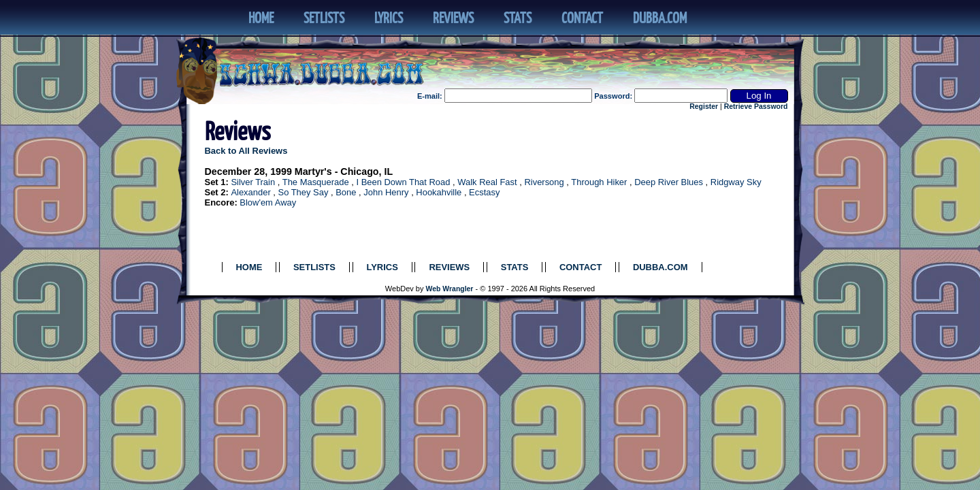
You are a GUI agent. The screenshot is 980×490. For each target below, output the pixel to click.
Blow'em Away (268, 202)
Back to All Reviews (246, 151)
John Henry (386, 192)
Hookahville (439, 192)
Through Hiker (599, 182)
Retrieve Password (756, 107)
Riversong (544, 182)
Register (704, 107)
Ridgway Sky (736, 182)
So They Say (304, 192)
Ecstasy (484, 192)
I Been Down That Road (403, 182)
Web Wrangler (450, 289)
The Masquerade (316, 182)
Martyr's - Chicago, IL (344, 171)
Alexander (250, 192)
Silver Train (253, 182)
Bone (346, 192)
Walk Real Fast (487, 182)
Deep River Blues (669, 182)
